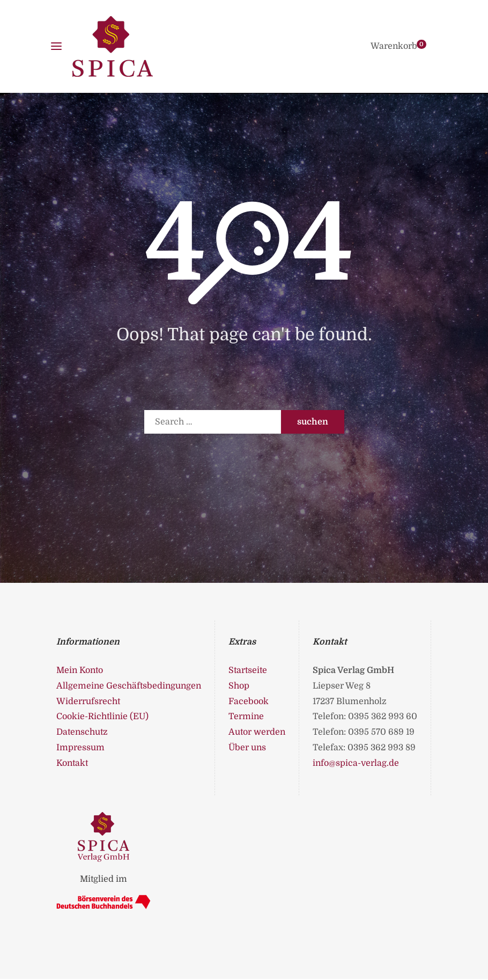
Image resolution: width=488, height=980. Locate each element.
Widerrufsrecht (88, 701)
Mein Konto (80, 670)
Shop (239, 686)
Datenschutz (82, 732)
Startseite (248, 670)
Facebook (249, 701)
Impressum (80, 748)
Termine (246, 716)
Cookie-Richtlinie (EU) (102, 716)
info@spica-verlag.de (356, 763)
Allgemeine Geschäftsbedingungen (129, 686)
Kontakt (72, 763)
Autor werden (257, 732)
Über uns (247, 748)
